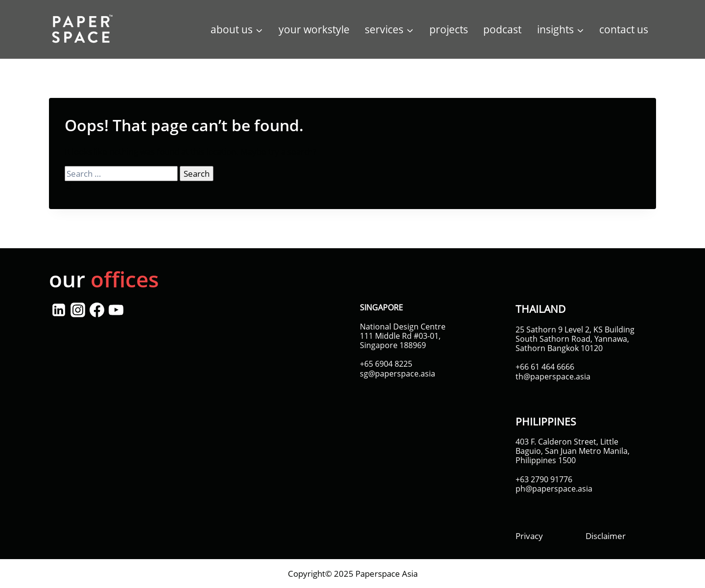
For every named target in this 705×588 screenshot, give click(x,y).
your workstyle (314, 29)
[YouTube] (116, 310)
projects (449, 29)
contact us (624, 29)
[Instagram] (78, 310)
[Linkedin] (59, 310)
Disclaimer (606, 536)
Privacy (529, 536)
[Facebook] (97, 310)
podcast (502, 29)
